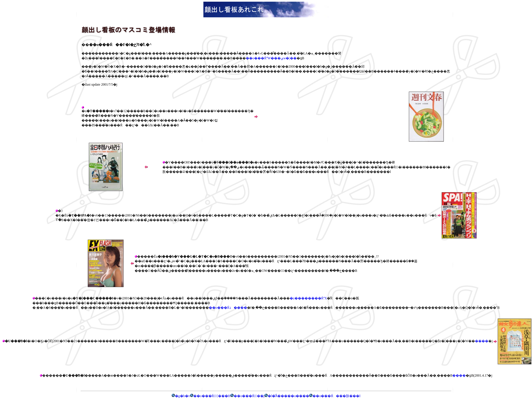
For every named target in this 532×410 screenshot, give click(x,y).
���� (482, 341)
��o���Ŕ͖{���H (210, 396)
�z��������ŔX (308, 298)
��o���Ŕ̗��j (247, 396)
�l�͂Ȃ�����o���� (287, 396)
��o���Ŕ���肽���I (336, 396)
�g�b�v (181, 396)
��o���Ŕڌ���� (228, 308)
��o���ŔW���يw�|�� (271, 58)
